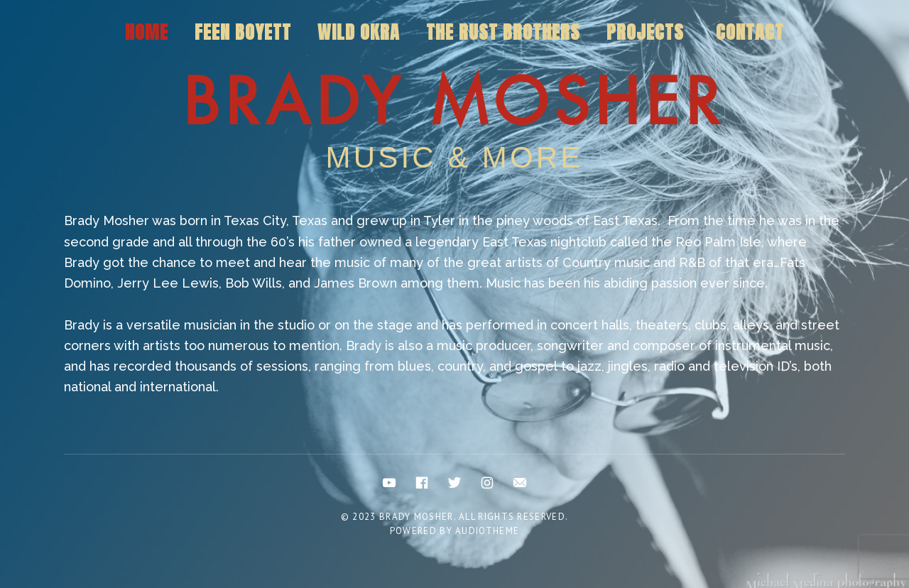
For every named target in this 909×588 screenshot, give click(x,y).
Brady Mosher (454, 102)
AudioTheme (487, 531)
